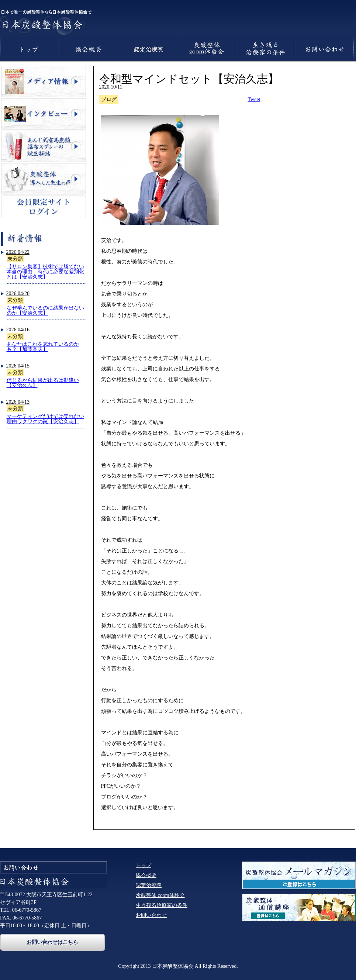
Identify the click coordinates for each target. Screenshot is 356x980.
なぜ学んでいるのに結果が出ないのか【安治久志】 (45, 310)
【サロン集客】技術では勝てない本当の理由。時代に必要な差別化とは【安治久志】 (45, 272)
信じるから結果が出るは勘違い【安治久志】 (43, 383)
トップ (144, 865)
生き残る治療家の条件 (162, 905)
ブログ (109, 99)
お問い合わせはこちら (52, 942)
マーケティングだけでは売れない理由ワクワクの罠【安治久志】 (45, 419)
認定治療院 (149, 885)
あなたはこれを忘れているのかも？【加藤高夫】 (43, 347)
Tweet (254, 99)
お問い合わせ (151, 915)
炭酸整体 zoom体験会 (160, 895)
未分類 (15, 259)
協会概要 (146, 875)
